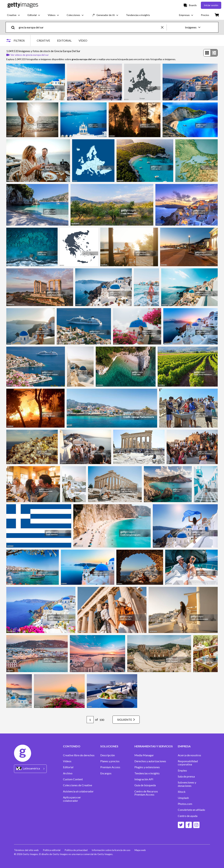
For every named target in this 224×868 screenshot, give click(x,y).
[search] (14, 27)
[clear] (164, 27)
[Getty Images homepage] (23, 5)
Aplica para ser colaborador (72, 799)
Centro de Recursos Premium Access (146, 793)
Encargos (106, 773)
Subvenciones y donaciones (187, 784)
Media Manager (144, 755)
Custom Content (73, 779)
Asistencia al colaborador (78, 791)
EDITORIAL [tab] (64, 40)
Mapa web (140, 850)
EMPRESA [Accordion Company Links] (184, 746)
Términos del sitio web (26, 850)
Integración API (144, 779)
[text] (89, 27)
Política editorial (52, 850)
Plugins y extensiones (147, 767)
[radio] (207, 53)
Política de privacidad (76, 850)
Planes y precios (110, 761)
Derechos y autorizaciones (150, 761)
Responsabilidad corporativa (188, 763)
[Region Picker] (30, 769)
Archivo (68, 773)
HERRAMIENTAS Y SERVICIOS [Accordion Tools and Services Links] (154, 746)
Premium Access (110, 767)
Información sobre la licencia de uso (111, 850)
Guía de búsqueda (145, 785)
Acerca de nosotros (189, 755)
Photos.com (185, 804)
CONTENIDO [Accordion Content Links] (72, 746)
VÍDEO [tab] (83, 40)
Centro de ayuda (188, 816)
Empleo (182, 770)
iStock (182, 792)
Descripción (108, 755)
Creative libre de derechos (79, 755)
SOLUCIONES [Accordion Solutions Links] (109, 746)
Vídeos (67, 761)
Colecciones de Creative (78, 785)
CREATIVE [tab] (43, 40)
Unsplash (183, 798)
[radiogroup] (211, 53)
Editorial (68, 767)
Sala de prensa (186, 776)
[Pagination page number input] (90, 720)
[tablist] (62, 40)
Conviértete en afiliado (191, 810)
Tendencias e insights (147, 773)
